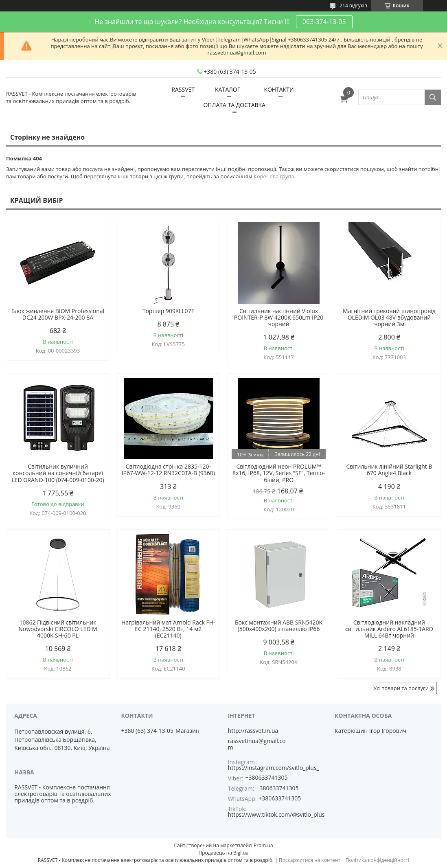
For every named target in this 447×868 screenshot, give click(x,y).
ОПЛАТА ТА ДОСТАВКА (234, 105)
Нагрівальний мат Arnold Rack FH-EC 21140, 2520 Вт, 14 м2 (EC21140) (168, 629)
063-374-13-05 (324, 22)
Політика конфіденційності (377, 860)
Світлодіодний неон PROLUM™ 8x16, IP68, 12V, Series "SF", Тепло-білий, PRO (279, 473)
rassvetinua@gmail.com (257, 744)
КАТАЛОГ (228, 89)
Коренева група (274, 176)
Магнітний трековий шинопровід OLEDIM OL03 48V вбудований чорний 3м (389, 318)
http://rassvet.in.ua (253, 731)
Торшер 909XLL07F (168, 311)
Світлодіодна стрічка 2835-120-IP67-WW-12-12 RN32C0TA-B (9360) (168, 470)
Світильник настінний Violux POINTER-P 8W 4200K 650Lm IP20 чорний (279, 318)
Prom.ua (263, 845)
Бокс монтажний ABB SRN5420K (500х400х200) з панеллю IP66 (279, 626)
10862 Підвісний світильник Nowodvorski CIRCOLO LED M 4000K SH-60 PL (58, 629)
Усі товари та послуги (401, 688)
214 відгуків (353, 5)
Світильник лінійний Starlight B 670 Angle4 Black (389, 470)
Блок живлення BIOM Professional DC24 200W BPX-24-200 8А (58, 314)
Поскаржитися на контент (310, 860)
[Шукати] (433, 97)
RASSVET (183, 89)
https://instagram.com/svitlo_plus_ (274, 768)
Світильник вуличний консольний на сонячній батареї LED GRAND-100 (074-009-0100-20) (58, 473)
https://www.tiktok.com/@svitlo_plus (276, 814)
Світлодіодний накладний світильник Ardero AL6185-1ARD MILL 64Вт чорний (389, 629)
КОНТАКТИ (279, 89)
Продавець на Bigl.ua (223, 853)
